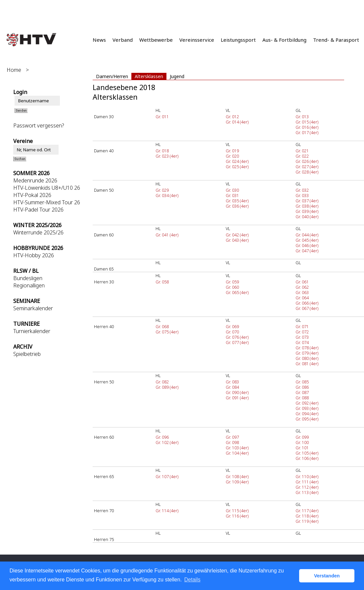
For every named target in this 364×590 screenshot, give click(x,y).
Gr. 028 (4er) (307, 172)
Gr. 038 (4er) (307, 206)
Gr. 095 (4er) (307, 419)
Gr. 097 (232, 437)
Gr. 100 (302, 442)
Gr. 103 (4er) (237, 448)
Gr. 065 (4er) (237, 292)
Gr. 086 (302, 387)
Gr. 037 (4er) (307, 201)
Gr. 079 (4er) (307, 353)
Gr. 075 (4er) (167, 332)
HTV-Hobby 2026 (34, 255)
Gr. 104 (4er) (237, 453)
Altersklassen (149, 76)
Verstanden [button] (327, 576)
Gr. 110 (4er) (307, 476)
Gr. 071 (302, 326)
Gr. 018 (162, 151)
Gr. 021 (302, 151)
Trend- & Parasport (336, 40)
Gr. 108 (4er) (237, 476)
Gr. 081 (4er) (307, 364)
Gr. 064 (302, 298)
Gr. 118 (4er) (307, 516)
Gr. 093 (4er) (307, 408)
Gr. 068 (162, 326)
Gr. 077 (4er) (237, 342)
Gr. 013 (302, 117)
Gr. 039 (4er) (307, 211)
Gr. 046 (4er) (307, 245)
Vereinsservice (197, 40)
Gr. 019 (232, 151)
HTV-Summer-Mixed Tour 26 (47, 202)
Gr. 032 (302, 190)
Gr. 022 (302, 156)
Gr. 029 (162, 190)
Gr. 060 (232, 287)
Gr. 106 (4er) (307, 458)
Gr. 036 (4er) (237, 206)
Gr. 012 (232, 117)
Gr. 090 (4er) (237, 392)
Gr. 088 (302, 398)
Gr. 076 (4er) (237, 337)
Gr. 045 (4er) (307, 240)
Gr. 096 (162, 437)
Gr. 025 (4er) (237, 167)
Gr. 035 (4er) (237, 201)
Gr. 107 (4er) (167, 476)
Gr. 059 (232, 282)
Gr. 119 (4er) (307, 521)
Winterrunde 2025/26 (38, 232)
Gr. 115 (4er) (237, 511)
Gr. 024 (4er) (237, 161)
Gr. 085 (302, 382)
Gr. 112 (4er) (307, 487)
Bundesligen (28, 278)
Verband (123, 40)
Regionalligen (29, 285)
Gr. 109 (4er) (237, 482)
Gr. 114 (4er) (167, 511)
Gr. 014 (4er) (237, 122)
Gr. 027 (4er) (307, 167)
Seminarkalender (33, 308)
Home (14, 70)
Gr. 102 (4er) (167, 442)
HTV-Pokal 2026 (32, 195)
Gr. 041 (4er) (167, 235)
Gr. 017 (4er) (307, 132)
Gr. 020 (232, 156)
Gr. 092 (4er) (307, 403)
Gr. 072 (302, 332)
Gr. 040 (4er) (307, 217)
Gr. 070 (232, 332)
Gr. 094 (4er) (307, 414)
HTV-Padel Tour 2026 (38, 210)
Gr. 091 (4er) (237, 398)
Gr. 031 (232, 195)
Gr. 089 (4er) (167, 387)
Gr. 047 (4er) (307, 251)
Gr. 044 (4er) (307, 235)
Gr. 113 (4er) (307, 492)
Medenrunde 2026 (35, 180)
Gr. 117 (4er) (307, 511)
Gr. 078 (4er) (307, 348)
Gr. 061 (302, 282)
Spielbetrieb (27, 354)
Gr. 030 (232, 190)
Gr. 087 (302, 392)
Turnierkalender (32, 331)
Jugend (177, 76)
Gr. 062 (302, 287)
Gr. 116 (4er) (237, 516)
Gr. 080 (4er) (307, 358)
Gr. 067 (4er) (307, 308)
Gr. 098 (232, 442)
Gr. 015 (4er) (307, 122)
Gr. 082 (162, 382)
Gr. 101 (302, 448)
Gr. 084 (232, 387)
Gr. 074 (302, 342)
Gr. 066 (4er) (307, 303)
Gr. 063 (302, 292)
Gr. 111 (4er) (307, 482)
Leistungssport (238, 40)
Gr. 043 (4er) (237, 240)
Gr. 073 (302, 337)
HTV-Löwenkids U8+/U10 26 (47, 188)
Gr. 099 (302, 437)
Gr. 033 (302, 195)
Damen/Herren (112, 76)
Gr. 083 (232, 382)
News (99, 40)
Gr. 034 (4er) (167, 195)
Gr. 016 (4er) (307, 127)
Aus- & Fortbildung (284, 40)
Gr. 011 (162, 117)
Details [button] (192, 580)
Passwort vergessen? (39, 125)
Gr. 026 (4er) (307, 161)
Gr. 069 (232, 326)
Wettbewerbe (156, 40)
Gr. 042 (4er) (237, 235)
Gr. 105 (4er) (307, 453)
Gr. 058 (162, 282)
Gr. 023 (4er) (167, 156)
